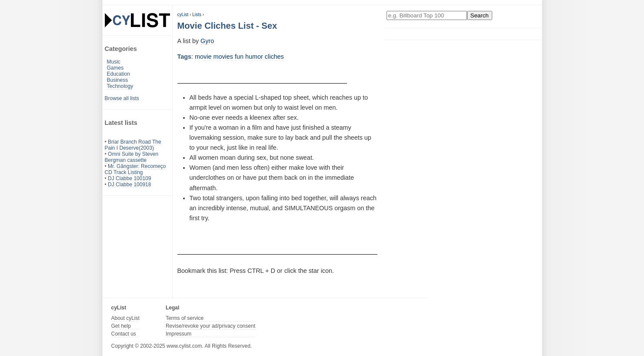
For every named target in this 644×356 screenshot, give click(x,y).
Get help (121, 326)
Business (118, 80)
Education (118, 74)
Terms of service (185, 318)
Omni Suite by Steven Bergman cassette (132, 157)
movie (203, 57)
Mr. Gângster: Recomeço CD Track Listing (135, 169)
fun (239, 57)
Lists (197, 15)
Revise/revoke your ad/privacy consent (210, 326)
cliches (274, 57)
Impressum (179, 334)
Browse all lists (122, 98)
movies (223, 57)
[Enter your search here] (427, 15)
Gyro (207, 41)
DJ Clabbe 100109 (129, 178)
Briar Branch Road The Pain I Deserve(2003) (133, 145)
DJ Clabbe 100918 (129, 185)
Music (114, 62)
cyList (183, 15)
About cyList (125, 318)
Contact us (124, 334)
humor (254, 57)
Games (115, 68)
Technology (120, 86)
